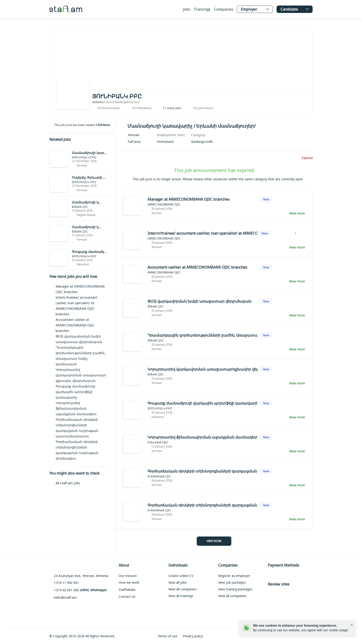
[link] (82, 159)
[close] (352, 625)
